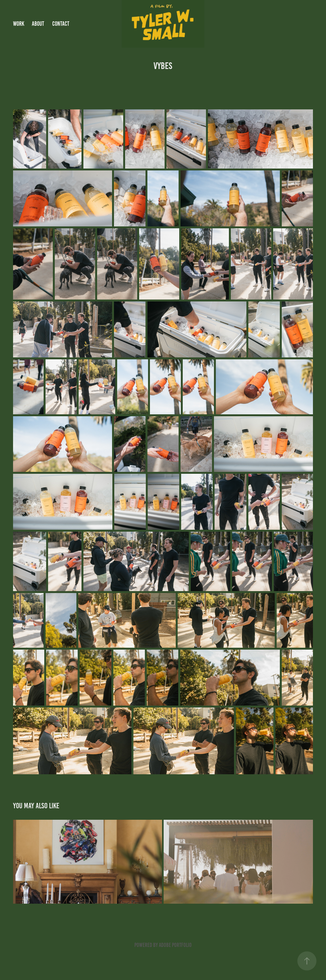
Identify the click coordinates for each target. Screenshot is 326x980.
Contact (61, 24)
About (38, 24)
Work (19, 24)
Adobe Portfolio (175, 945)
